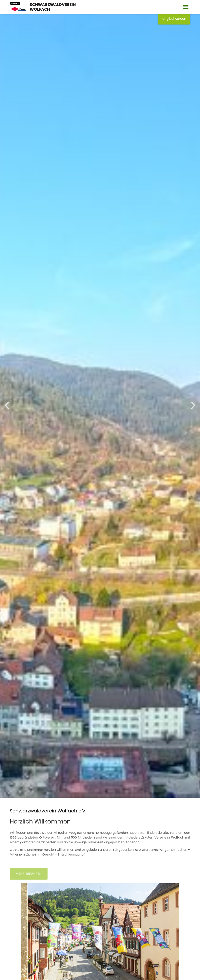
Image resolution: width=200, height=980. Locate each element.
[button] (186, 7)
